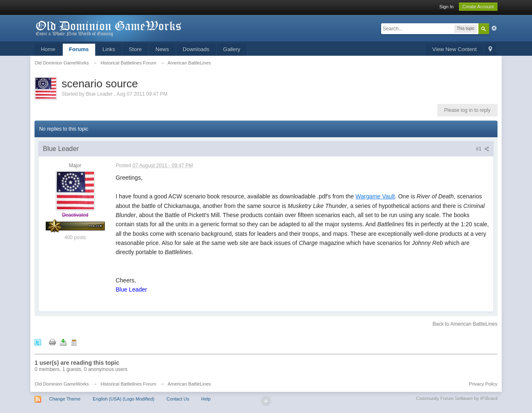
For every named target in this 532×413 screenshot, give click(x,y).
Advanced (494, 28)
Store (135, 49)
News (162, 49)
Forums (79, 49)
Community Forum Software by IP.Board (457, 398)
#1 (483, 149)
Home (48, 49)
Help (206, 399)
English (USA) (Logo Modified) (124, 399)
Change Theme (65, 399)
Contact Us (178, 399)
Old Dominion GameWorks (62, 384)
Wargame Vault (375, 196)
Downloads (196, 49)
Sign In (446, 7)
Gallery (232, 49)
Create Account (478, 7)
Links (109, 49)
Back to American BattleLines (465, 324)
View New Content (454, 49)
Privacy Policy (483, 384)
